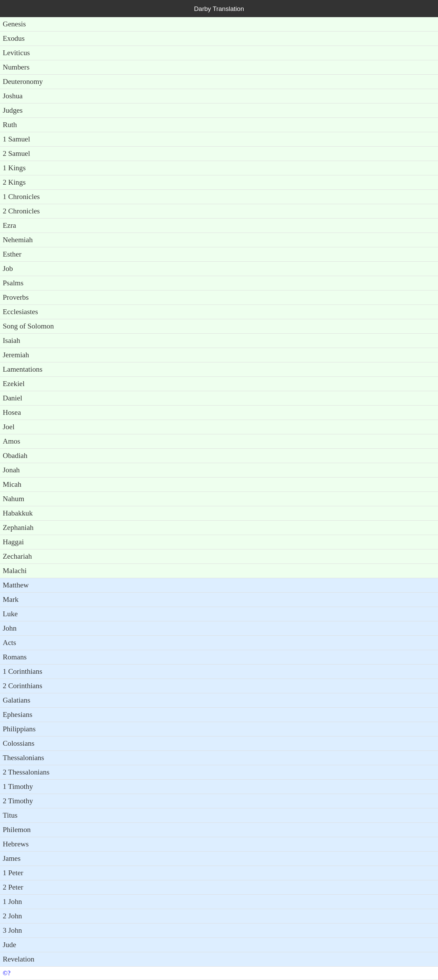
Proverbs (16, 297)
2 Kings (14, 182)
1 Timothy (18, 786)
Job (8, 269)
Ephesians (17, 715)
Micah (12, 484)
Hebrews (16, 844)
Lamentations (23, 369)
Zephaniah (18, 528)
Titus (10, 815)
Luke (10, 614)
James (12, 858)
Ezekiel (14, 384)
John (10, 628)
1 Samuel (16, 139)
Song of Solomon (28, 326)
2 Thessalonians (26, 772)
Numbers (16, 67)
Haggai (13, 542)
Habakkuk (18, 513)
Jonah (11, 470)
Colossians (18, 743)
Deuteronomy (23, 82)
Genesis (14, 24)
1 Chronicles (21, 197)
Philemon (17, 830)
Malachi (15, 571)
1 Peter (13, 873)
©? (7, 973)
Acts (9, 643)
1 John (12, 902)
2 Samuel (16, 153)
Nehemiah (18, 240)
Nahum (14, 499)
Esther (12, 254)
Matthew (16, 585)
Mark (11, 599)
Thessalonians (23, 758)
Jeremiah (16, 355)
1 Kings (14, 168)
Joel (9, 427)
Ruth (10, 125)
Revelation (18, 959)
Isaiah (11, 340)
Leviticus (16, 53)
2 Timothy (18, 801)
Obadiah (15, 456)
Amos (11, 441)
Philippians (19, 729)
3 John (12, 930)
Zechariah (17, 556)
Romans (15, 657)
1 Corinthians (23, 671)
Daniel (12, 398)
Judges (13, 110)
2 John (12, 916)
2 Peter (13, 887)
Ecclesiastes (20, 312)
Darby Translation (219, 9)
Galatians (17, 700)
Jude (9, 945)
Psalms (13, 283)
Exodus (14, 38)
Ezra (9, 225)
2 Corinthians (23, 686)
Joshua (13, 96)
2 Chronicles (21, 211)
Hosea (12, 412)
